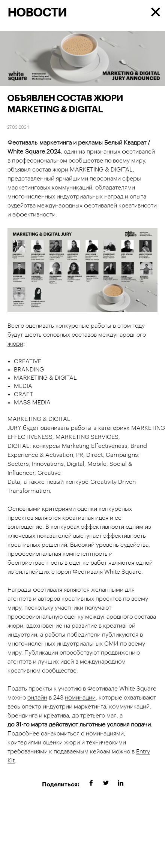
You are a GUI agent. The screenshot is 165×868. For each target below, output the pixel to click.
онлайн (37, 698)
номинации (80, 698)
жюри (15, 344)
